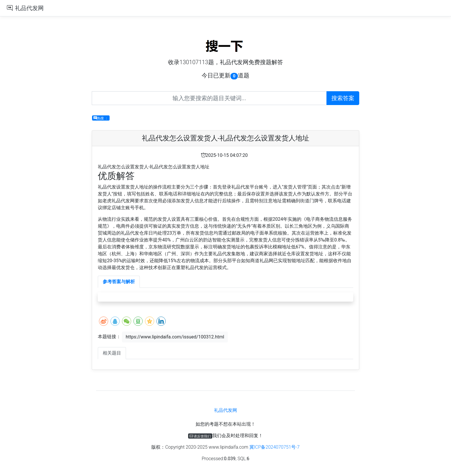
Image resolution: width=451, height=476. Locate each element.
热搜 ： (101, 118)
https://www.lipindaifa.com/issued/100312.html (175, 337)
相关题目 (112, 353)
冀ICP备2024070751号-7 (275, 447)
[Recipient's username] (209, 98)
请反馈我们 (200, 436)
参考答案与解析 (119, 282)
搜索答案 (343, 98)
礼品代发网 (29, 8)
